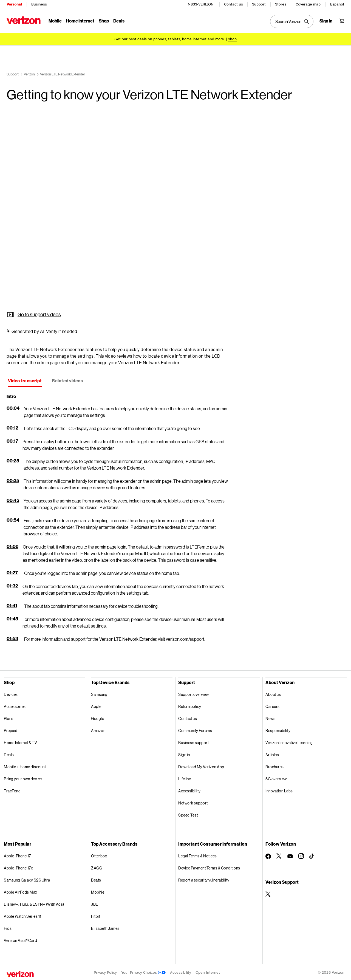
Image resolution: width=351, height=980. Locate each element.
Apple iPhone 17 (17, 855)
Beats (96, 879)
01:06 (12, 545)
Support (259, 4)
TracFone (12, 790)
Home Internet (80, 21)
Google (97, 718)
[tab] (25, 380)
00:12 (12, 427)
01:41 (12, 605)
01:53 (12, 638)
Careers (273, 706)
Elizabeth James (105, 927)
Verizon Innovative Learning (289, 742)
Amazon (98, 730)
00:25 (13, 460)
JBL (95, 903)
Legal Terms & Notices (198, 855)
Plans (9, 718)
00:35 (13, 480)
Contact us (233, 4)
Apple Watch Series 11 (23, 915)
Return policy (190, 706)
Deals (9, 754)
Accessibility (189, 790)
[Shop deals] (232, 39)
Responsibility (278, 730)
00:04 (13, 407)
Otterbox (99, 855)
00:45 (13, 499)
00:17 (12, 440)
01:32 (12, 585)
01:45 (12, 618)
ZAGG (97, 867)
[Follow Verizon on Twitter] (279, 855)
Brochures (275, 766)
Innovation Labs (279, 790)
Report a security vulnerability (204, 879)
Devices (11, 694)
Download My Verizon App (201, 766)
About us (273, 694)
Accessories (15, 706)
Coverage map (308, 4)
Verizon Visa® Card (20, 940)
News (270, 718)
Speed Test (188, 814)
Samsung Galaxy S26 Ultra (27, 879)
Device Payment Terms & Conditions (209, 867)
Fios (8, 927)
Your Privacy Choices (143, 972)
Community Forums (195, 730)
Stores (281, 4)
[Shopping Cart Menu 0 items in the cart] (342, 21)
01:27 (12, 572)
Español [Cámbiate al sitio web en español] (337, 4)
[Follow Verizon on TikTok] (312, 855)
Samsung (99, 694)
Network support (193, 802)
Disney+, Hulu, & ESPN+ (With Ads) (34, 903)
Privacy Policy (105, 972)
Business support (193, 742)
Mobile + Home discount (25, 766)
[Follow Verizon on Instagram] (301, 855)
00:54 (13, 519)
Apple (96, 706)
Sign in (184, 754)
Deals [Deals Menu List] (119, 21)
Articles (272, 754)
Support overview (193, 694)
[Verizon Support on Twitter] (268, 893)
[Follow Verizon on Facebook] (268, 855)
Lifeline (185, 778)
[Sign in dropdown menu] (326, 21)
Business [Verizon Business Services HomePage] (39, 4)
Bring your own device (23, 778)
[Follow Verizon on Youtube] (290, 855)
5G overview (276, 778)
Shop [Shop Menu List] (104, 21)
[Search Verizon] (292, 21)
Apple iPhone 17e (18, 867)
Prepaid (11, 730)
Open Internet (208, 972)
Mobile (55, 21)
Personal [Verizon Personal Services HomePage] (14, 4)
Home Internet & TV (20, 742)
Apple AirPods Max (21, 891)
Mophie (98, 891)
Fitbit (96, 915)
